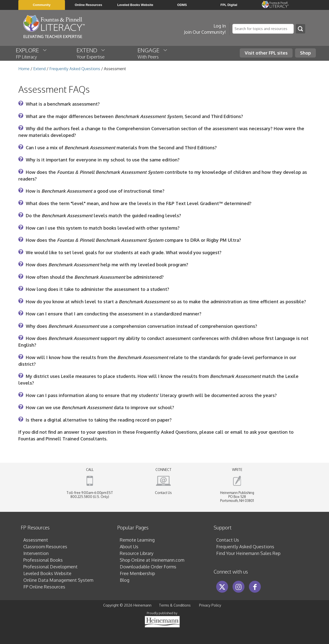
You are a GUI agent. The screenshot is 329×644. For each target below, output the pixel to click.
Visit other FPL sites (266, 53)
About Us (129, 547)
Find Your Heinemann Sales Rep (248, 553)
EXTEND (91, 53)
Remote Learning (137, 540)
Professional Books (43, 560)
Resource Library (137, 553)
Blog (125, 580)
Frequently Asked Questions (75, 69)
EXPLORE (32, 53)
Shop (305, 53)
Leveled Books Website (47, 573)
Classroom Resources (45, 547)
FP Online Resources (44, 587)
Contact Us (163, 493)
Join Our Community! (205, 32)
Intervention (36, 553)
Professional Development (50, 567)
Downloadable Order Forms (148, 567)
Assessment (36, 540)
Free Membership (137, 573)
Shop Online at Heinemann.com (152, 560)
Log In (220, 26)
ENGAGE (153, 53)
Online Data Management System (58, 580)
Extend (39, 69)
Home (24, 69)
